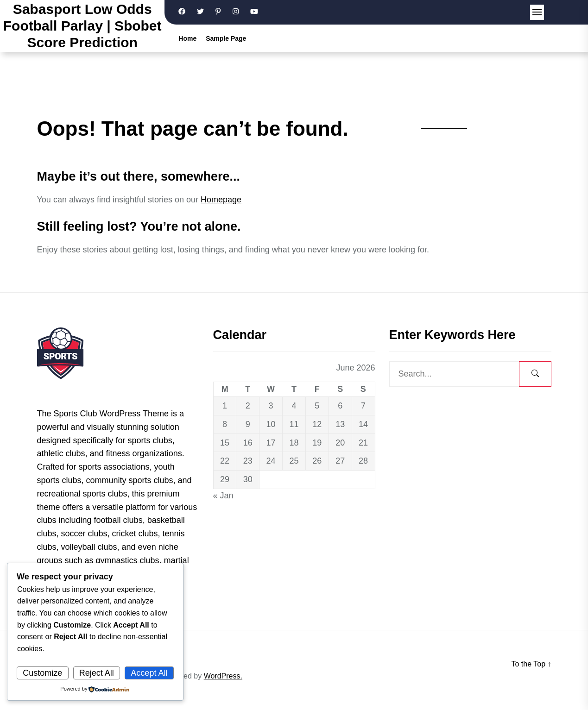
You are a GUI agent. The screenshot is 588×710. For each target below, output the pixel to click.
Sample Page (226, 38)
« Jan (223, 496)
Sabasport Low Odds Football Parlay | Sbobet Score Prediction (82, 26)
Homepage (221, 200)
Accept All (149, 673)
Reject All (97, 673)
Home (187, 38)
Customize (42, 673)
